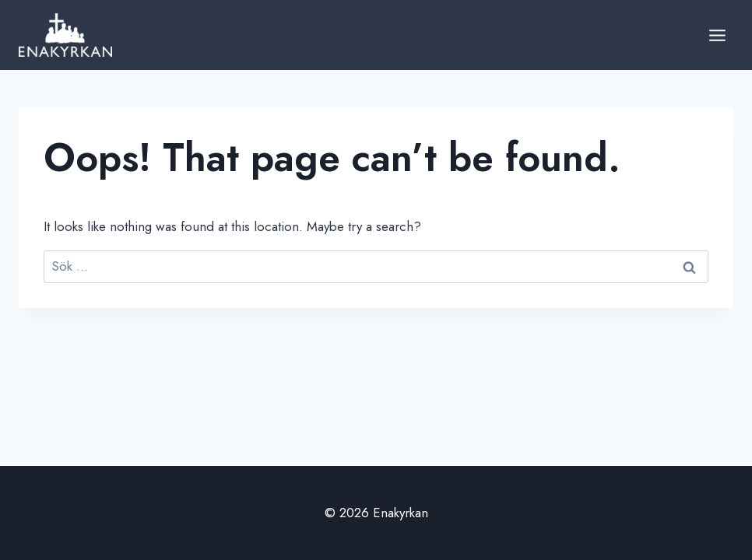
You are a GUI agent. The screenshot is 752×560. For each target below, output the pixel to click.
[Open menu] (717, 35)
